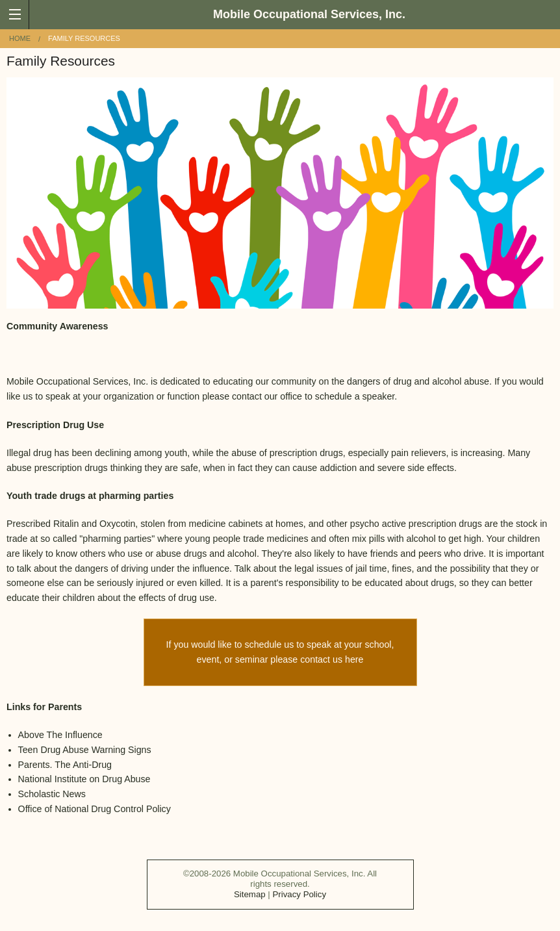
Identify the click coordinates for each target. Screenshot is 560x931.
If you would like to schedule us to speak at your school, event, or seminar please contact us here (280, 652)
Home (20, 38)
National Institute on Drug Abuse (84, 779)
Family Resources (84, 38)
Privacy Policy (299, 894)
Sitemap (250, 894)
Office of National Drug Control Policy (95, 809)
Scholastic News (52, 794)
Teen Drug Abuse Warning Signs (85, 750)
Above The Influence (60, 735)
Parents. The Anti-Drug (65, 765)
